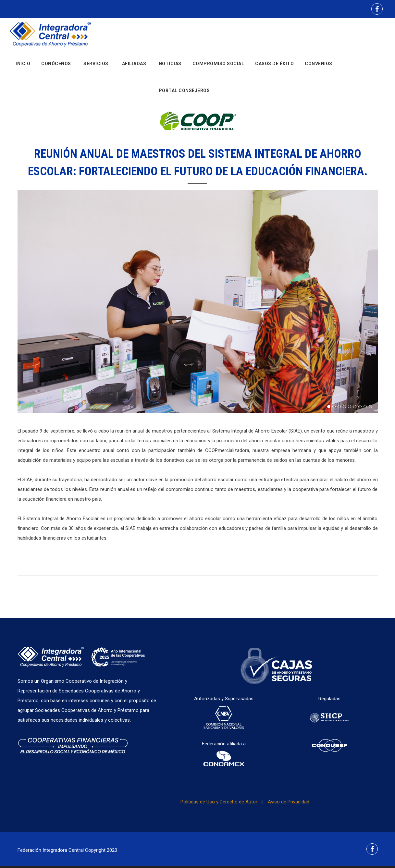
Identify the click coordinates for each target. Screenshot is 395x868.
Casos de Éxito (274, 67)
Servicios (97, 67)
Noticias (170, 67)
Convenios (319, 67)
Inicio (23, 67)
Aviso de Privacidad (289, 802)
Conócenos (57, 67)
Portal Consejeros (184, 99)
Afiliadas (135, 67)
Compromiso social (218, 67)
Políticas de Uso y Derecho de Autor (219, 802)
